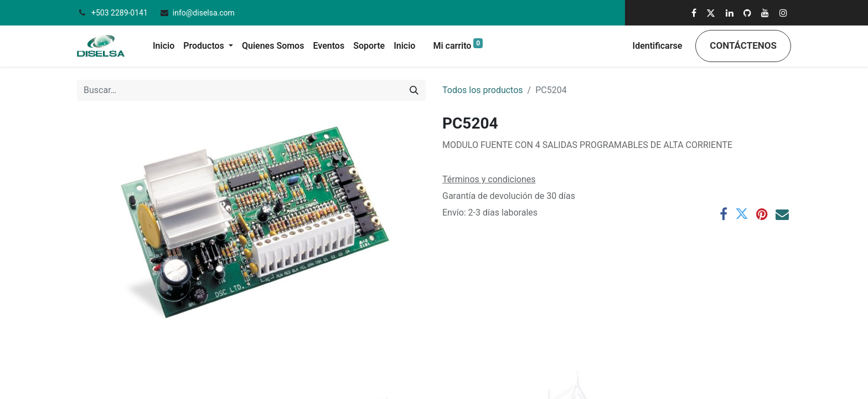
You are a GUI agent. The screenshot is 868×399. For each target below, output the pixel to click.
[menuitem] (164, 46)
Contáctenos (743, 45)
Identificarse (658, 46)
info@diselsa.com (204, 13)
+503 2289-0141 (120, 13)
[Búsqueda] (414, 90)
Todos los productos (483, 90)
